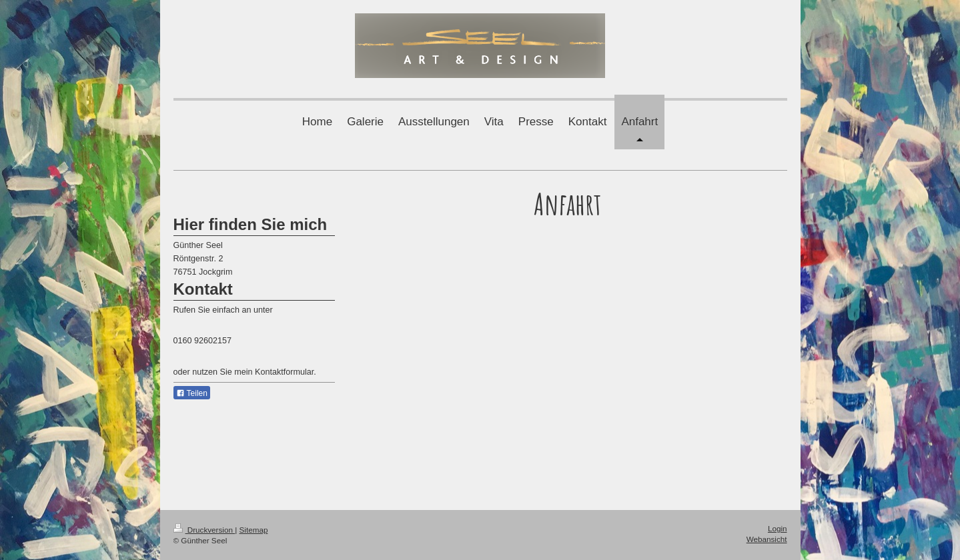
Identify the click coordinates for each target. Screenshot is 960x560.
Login (778, 528)
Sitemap (254, 530)
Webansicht (767, 539)
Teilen (192, 393)
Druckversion (204, 530)
